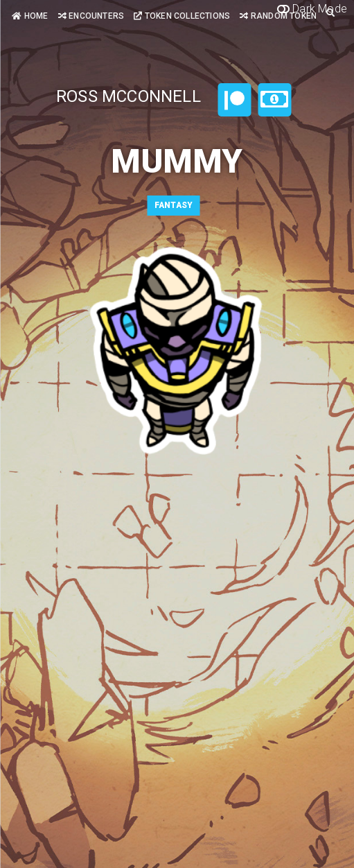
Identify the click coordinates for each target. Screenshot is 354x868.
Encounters (91, 16)
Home (30, 16)
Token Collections (182, 16)
